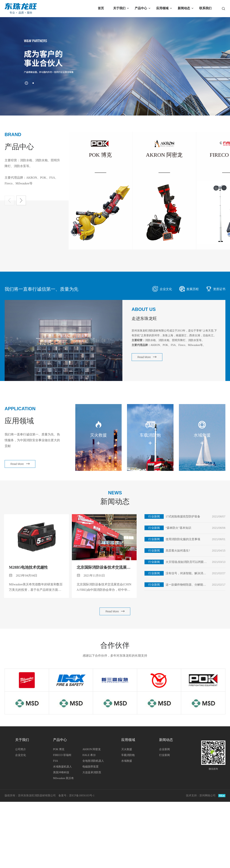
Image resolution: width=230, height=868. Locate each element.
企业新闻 (164, 749)
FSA (56, 761)
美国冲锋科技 (61, 772)
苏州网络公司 (208, 796)
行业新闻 (164, 755)
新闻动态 (184, 8)
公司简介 (21, 749)
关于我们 (119, 8)
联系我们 (205, 8)
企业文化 (162, 288)
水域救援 (127, 761)
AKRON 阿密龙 (92, 749)
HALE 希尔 (89, 755)
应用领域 (162, 8)
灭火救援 (127, 749)
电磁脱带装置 (91, 767)
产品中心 (141, 8)
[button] (26, 83)
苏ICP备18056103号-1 (82, 796)
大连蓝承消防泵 (92, 772)
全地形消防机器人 (93, 761)
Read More (146, 357)
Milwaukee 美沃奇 (63, 778)
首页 (101, 8)
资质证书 (216, 288)
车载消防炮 (128, 755)
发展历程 (189, 288)
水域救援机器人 (62, 767)
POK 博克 (59, 749)
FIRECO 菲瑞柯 (62, 755)
